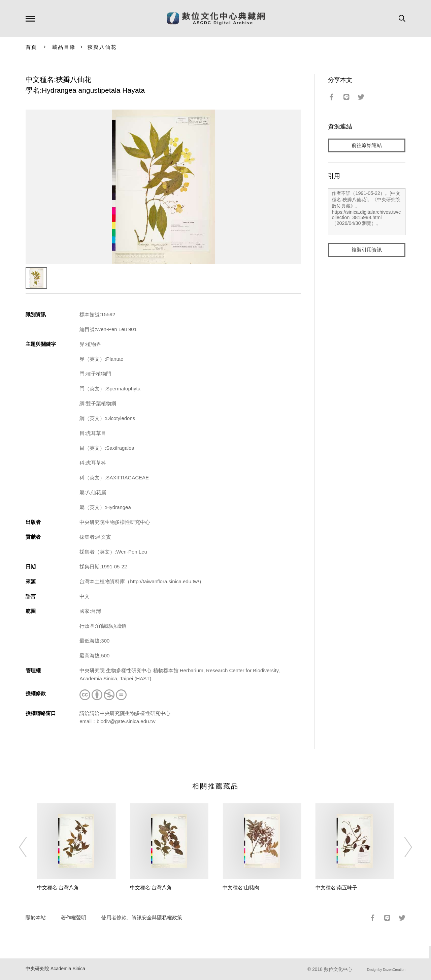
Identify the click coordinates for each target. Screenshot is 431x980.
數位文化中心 (338, 969)
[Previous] (29, 847)
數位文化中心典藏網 (216, 19)
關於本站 (36, 917)
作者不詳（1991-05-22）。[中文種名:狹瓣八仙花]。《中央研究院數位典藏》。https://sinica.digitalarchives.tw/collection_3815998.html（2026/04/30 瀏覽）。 (367, 212)
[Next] (402, 847)
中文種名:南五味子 (336, 887)
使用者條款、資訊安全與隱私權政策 (142, 917)
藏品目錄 (64, 47)
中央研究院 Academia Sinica (55, 969)
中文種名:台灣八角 (58, 887)
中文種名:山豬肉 (241, 887)
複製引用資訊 (367, 250)
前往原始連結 (367, 145)
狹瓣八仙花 (102, 47)
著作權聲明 (74, 917)
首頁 (31, 47)
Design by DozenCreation (386, 970)
